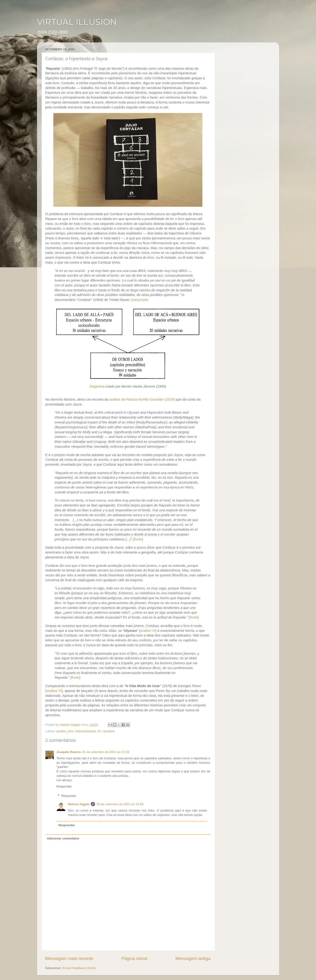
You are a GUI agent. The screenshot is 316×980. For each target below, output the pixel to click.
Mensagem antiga (193, 958)
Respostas (69, 796)
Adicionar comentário (63, 838)
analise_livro (65, 731)
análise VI (148, 631)
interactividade (86, 731)
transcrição (140, 300)
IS (99, 731)
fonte (138, 539)
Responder (64, 786)
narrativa (108, 731)
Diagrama (97, 386)
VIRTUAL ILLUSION (77, 22)
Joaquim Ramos (69, 752)
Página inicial (134, 958)
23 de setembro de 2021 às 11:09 (120, 804)
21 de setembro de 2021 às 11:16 (106, 752)
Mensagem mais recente (69, 958)
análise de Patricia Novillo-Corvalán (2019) (142, 399)
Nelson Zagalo (79, 804)
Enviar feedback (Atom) (79, 968)
